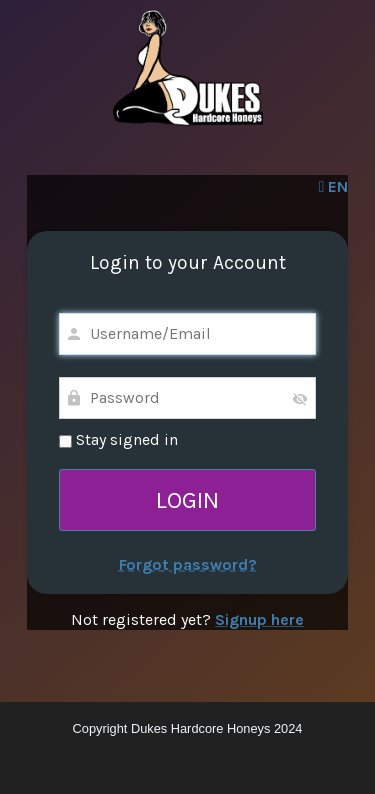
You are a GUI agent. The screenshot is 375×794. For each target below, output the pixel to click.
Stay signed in (118, 439)
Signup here (259, 619)
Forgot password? (188, 564)
